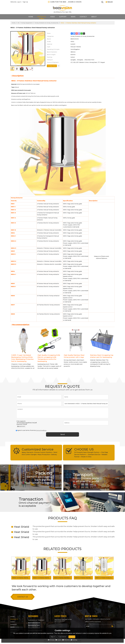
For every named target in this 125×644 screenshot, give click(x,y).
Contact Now (52, 66)
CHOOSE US (84, 449)
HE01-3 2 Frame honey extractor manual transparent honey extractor (105, 578)
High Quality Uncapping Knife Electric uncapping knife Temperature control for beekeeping (49, 358)
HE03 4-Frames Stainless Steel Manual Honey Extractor (63, 578)
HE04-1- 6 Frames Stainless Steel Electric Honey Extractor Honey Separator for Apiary (42, 578)
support (63, 17)
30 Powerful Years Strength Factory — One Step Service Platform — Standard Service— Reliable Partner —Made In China (91, 455)
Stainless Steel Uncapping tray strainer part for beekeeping (102, 356)
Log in (19, 2)
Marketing (74, 640)
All (18, 23)
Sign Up (25, 2)
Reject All (53, 637)
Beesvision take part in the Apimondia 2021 (63, 620)
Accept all (72, 637)
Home (31, 17)
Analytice (59, 640)
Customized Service (38, 449)
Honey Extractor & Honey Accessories (47, 23)
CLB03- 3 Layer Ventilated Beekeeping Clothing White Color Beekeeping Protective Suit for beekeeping (22, 358)
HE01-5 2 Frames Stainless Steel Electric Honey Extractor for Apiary (84, 578)
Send (62, 434)
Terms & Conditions (41, 430)
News (73, 17)
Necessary (51, 640)
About (94, 17)
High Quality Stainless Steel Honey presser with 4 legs (74, 356)
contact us (23, 597)
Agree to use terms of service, (31, 430)
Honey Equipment (27, 23)
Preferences (66, 640)
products (42, 17)
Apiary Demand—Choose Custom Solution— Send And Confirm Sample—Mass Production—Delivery (39, 453)
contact (83, 17)
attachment (21, 426)
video (53, 17)
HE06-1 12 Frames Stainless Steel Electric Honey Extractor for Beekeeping (21, 578)
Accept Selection (62, 637)
